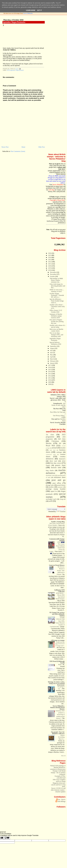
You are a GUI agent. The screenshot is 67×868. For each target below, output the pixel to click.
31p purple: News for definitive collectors (58, 733)
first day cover (56, 463)
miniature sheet (60, 477)
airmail (54, 448)
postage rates (50, 485)
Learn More (31, 10)
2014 (50, 372)
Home (23, 147)
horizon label (56, 467)
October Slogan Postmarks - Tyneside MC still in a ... (57, 295)
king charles (50, 470)
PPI (60, 443)
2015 (50, 370)
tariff (51, 501)
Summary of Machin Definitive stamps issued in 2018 (56, 316)
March (52, 359)
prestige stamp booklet (56, 489)
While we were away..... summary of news (57, 291)
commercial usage (51, 455)
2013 (50, 374)
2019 (50, 268)
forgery (48, 465)
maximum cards (50, 475)
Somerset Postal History (57, 565)
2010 (50, 380)
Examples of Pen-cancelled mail (60, 777)
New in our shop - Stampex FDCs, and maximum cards (56, 335)
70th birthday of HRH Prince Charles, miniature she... (56, 280)
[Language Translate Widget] (56, 509)
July (51, 350)
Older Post (42, 147)
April (52, 357)
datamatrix (62, 459)
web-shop (52, 190)
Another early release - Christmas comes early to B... (57, 306)
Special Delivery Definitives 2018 (55, 343)
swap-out (63, 499)
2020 (50, 266)
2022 (50, 262)
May (52, 355)
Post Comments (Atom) (18, 151)
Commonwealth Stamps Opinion (57, 540)
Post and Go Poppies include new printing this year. (57, 321)
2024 (50, 257)
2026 (50, 253)
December (53, 272)
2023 (50, 260)
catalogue (59, 452)
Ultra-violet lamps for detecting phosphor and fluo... (57, 286)
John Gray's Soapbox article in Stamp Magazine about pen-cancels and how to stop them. (58, 783)
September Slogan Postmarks (14, 22)
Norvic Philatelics (28, 13)
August (52, 348)
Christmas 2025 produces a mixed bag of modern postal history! (60, 715)
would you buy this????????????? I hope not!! (60, 644)
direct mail (53, 461)
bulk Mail (53, 450)
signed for (54, 491)
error (64, 461)
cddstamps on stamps (58, 640)
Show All (63, 756)
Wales (60, 665)
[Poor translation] (7, 838)
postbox (51, 487)
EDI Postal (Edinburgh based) (57, 662)
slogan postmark (20, 70)
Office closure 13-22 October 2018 (56, 311)
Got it (40, 10)
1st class (50, 435)
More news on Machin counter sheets (56, 330)
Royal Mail (50, 446)
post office (57, 483)
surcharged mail (51, 499)
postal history (61, 485)
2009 (50, 382)
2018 (50, 270)
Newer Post (5, 147)
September (53, 346)
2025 (50, 255)
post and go (59, 480)
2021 (50, 264)
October (53, 276)
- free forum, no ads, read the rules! (59, 405)
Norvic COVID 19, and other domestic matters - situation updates (58, 790)
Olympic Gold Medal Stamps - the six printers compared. (58, 773)
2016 (50, 367)
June (52, 353)
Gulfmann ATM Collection (59, 591)
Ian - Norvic (62, 799)
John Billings (61, 801)
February (53, 361)
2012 (50, 376)
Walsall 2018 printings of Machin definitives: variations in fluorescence (58, 767)
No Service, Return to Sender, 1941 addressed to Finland (61, 571)
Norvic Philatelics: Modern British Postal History (57, 708)
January (53, 363)
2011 (50, 378)
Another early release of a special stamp (57, 326)
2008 (50, 384)
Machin (49, 443)
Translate (61, 511)
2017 (50, 365)
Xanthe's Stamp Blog (58, 522)
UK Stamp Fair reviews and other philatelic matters (57, 614)
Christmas (55, 441)
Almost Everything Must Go (61, 737)
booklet (63, 448)
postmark (60, 487)
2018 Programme (11, 70)
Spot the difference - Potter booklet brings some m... (57, 301)
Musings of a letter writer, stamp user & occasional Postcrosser (56, 683)
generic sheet (60, 465)
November (53, 274)
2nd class (62, 439)
